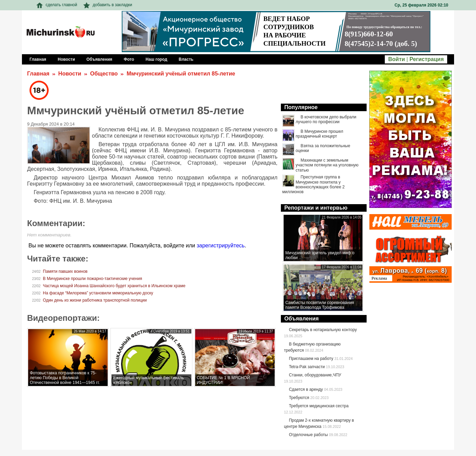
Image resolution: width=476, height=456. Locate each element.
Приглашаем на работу (311, 359)
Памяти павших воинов (65, 271)
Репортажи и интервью (316, 208)
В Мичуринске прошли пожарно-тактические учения (92, 279)
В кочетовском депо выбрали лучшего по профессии (326, 119)
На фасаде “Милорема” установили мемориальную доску (98, 293)
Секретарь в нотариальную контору (323, 330)
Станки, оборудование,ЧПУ (315, 375)
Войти (397, 59)
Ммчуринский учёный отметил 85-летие (181, 74)
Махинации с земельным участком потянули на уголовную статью (327, 165)
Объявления (301, 319)
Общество (104, 74)
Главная (38, 74)
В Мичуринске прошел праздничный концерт (319, 134)
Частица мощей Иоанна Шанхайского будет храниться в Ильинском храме (114, 286)
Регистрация (427, 59)
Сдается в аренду (306, 389)
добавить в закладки (108, 5)
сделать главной (57, 5)
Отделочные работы (308, 435)
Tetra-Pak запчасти (307, 367)
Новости (70, 74)
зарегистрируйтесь (221, 245)
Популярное (301, 107)
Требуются (299, 398)
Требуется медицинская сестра (319, 406)
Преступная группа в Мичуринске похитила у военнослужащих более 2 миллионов (313, 184)
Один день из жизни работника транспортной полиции (95, 300)
